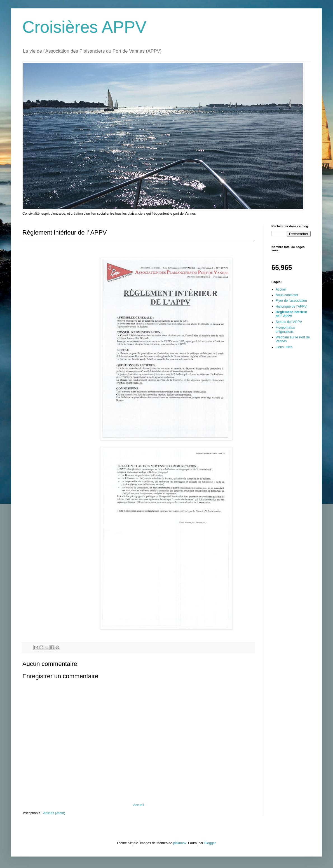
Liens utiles (284, 347)
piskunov (180, 843)
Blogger (210, 843)
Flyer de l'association (291, 301)
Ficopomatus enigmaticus (285, 329)
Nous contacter (287, 295)
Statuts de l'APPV (289, 322)
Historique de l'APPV (291, 307)
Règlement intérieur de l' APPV (291, 314)
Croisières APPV (85, 27)
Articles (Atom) (54, 813)
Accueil (139, 805)
